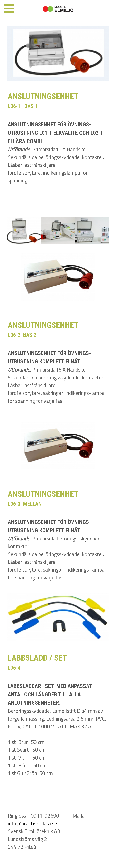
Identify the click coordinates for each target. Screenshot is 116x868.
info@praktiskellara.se (32, 823)
